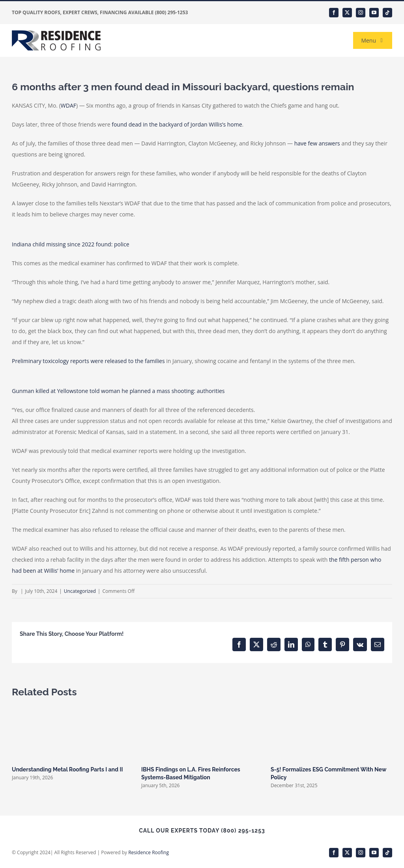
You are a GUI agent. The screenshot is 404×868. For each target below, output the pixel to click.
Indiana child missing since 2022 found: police (71, 244)
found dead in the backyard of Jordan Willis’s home (177, 124)
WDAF (68, 105)
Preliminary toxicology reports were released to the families (88, 361)
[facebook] (334, 13)
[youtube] (374, 13)
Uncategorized (80, 591)
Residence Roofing (149, 852)
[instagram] (361, 13)
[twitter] (347, 13)
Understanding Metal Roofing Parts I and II (67, 769)
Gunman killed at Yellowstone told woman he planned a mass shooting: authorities (118, 391)
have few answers (317, 143)
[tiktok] (387, 13)
